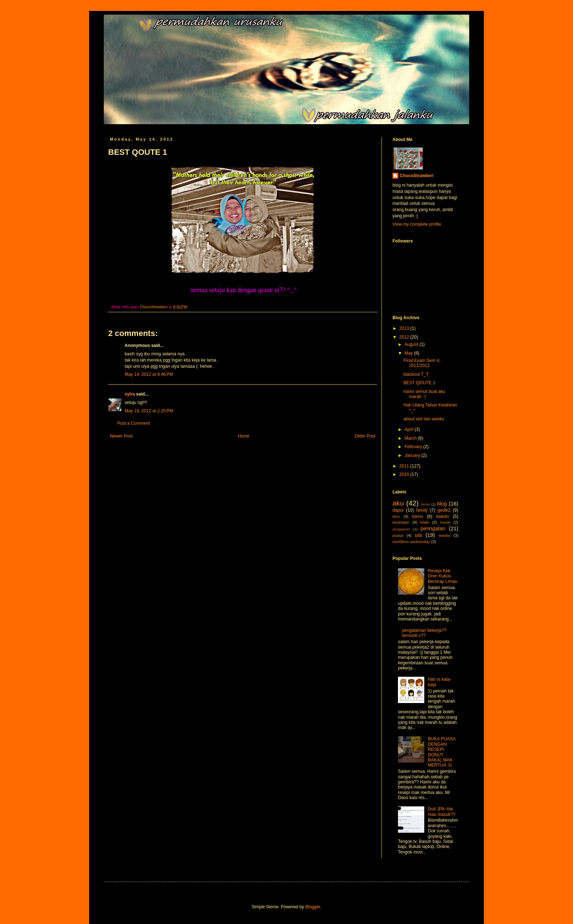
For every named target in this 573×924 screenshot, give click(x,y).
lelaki (425, 522)
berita (425, 504)
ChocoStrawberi (417, 176)
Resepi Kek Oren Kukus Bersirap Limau (443, 576)
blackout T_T (416, 374)
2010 (405, 474)
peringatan (433, 528)
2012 (405, 337)
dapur (398, 510)
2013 (405, 328)
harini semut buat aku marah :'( (424, 394)
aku (398, 503)
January (413, 455)
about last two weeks (424, 419)
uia (418, 535)
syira (130, 394)
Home (244, 436)
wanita (444, 535)
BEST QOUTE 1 (419, 383)
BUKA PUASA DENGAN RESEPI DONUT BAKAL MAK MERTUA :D (442, 752)
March (411, 438)
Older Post (365, 436)
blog (442, 504)
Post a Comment (134, 423)
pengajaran (401, 529)
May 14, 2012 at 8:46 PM (149, 374)
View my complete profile (417, 224)
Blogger (313, 907)
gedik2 (444, 510)
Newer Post (121, 436)
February (414, 447)
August (412, 344)
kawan (443, 516)
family (422, 510)
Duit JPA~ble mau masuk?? (442, 812)
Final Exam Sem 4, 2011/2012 (422, 363)
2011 (405, 466)
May (409, 353)
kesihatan (401, 522)
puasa (398, 535)
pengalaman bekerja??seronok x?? (424, 633)
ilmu (396, 516)
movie (445, 522)
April (409, 429)
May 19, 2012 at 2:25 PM (149, 411)
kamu (418, 516)
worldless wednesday (411, 542)
